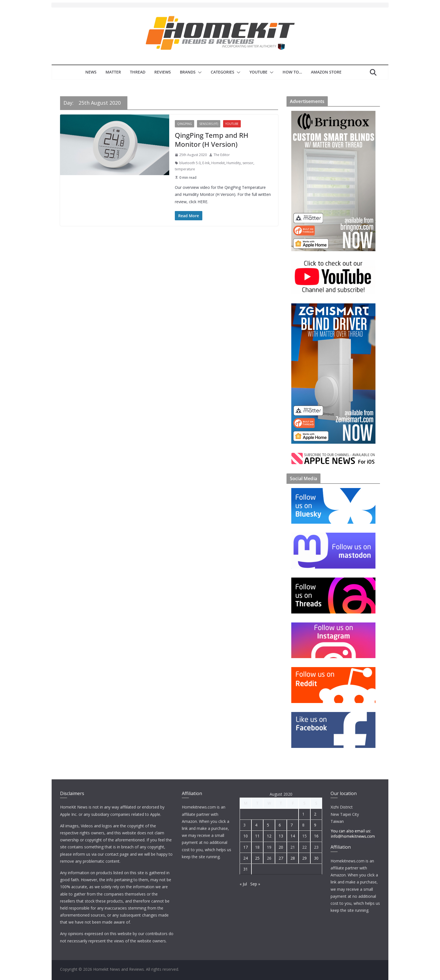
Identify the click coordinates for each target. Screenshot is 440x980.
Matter (113, 72)
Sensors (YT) (209, 124)
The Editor (222, 155)
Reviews (163, 72)
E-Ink (206, 163)
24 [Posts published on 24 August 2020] (246, 858)
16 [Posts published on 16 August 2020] (316, 836)
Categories (223, 72)
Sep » (255, 884)
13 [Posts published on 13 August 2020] (281, 836)
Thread (138, 72)
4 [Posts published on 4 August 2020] (256, 825)
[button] (199, 72)
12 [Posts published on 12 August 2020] (269, 836)
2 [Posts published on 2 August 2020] (315, 814)
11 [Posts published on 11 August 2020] (257, 836)
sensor (248, 163)
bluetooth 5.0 (190, 163)
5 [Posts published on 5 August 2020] (268, 825)
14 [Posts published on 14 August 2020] (293, 836)
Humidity (234, 163)
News (91, 72)
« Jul (243, 884)
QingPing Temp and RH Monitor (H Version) (212, 139)
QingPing (185, 124)
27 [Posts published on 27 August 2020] (281, 858)
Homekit (218, 163)
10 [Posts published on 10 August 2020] (246, 836)
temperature (185, 169)
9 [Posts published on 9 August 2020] (315, 825)
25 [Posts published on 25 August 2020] (257, 858)
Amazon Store (326, 72)
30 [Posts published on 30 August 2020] (316, 858)
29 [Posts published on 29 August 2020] (304, 858)
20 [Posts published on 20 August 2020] (281, 847)
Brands (188, 72)
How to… (292, 72)
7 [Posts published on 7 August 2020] (292, 825)
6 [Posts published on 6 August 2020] (280, 825)
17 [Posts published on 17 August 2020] (246, 847)
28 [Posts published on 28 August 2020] (293, 858)
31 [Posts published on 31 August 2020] (246, 869)
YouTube (258, 72)
